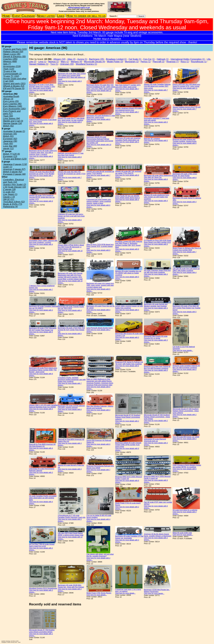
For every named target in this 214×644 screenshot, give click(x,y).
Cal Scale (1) (135, 59)
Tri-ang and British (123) (15, 159)
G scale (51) (9, 192)
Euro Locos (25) (11, 101)
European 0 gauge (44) (14, 174)
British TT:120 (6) (11, 154)
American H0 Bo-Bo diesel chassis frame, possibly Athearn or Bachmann (158, 535)
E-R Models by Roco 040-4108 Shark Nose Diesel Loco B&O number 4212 (157, 241)
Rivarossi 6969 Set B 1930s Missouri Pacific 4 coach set (129, 478)
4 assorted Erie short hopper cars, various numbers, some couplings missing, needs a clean (99, 201)
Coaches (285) (10, 59)
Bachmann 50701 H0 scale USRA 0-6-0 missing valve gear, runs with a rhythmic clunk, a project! (43, 153)
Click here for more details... (183, 351)
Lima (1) (42, 62)
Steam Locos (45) (12, 54)
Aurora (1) (82, 59)
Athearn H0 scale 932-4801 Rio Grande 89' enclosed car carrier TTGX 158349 (72, 174)
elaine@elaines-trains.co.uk (79, 8)
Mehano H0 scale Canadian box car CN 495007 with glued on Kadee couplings (128, 273)
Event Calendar (24, 16)
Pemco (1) (146, 62)
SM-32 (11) (9, 199)
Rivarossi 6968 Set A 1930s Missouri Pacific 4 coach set (157, 477)
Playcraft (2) (159, 62)
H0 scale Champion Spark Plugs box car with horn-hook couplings (157, 271)
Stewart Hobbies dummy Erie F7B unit (186, 107)
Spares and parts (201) (14, 84)
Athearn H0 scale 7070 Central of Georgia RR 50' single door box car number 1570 (42, 197)
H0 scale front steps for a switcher (185, 510)
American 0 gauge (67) (14, 169)
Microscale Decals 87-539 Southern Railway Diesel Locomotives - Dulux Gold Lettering (186, 411)
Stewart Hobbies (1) (39, 64)
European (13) (10, 156)
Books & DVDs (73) (13, 204)
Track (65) (8, 144)
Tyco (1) (54, 64)
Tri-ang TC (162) (11, 76)
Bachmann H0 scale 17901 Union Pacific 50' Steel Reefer (185, 175)
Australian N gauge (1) (14, 131)
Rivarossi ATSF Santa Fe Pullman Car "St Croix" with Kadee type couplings (129, 363)
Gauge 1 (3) (9, 197)
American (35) (10, 134)
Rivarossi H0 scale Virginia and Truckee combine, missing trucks (184, 140)
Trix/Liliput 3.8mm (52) (14, 202)
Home (6, 16)
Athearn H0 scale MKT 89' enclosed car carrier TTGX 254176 (128, 172)
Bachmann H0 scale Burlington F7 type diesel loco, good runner (101, 117)
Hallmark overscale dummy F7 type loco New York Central (71, 154)
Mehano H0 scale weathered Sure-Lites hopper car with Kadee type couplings (157, 197)
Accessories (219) (12, 66)
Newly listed (46, 16)
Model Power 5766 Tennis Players (99, 593)
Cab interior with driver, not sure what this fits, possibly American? (100, 555)
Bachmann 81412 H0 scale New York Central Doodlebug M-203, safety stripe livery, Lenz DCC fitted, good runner (101, 87)
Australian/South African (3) (11, 98)
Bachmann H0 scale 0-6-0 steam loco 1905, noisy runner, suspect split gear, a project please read (100, 285)
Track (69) (8, 116)
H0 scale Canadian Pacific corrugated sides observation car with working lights (43, 498)
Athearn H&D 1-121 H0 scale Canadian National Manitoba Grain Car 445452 (43, 406)
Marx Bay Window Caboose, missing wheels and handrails (100, 407)
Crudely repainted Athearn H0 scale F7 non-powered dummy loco (129, 109)
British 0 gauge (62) (13, 172)
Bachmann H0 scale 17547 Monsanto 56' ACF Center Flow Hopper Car (43, 329)
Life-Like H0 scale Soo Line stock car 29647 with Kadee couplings (186, 270)
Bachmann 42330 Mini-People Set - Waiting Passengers (157, 591)
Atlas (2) (72, 59)
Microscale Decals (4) (94, 62)
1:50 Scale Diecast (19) (14, 187)
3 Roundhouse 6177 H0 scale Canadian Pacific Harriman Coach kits (72, 516)
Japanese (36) (10, 141)
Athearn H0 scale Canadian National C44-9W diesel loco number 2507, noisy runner (157, 86)
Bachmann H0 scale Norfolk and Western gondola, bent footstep (156, 305)
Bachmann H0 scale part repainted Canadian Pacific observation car (128, 139)
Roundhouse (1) (199, 62)
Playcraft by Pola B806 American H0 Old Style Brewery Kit (42, 445)
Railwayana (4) (10, 207)
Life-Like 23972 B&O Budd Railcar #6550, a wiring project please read (70, 534)
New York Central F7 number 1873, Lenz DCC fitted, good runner (128, 86)
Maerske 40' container (152, 139)
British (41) (8, 126)
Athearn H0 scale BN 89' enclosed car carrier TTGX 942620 (100, 172)
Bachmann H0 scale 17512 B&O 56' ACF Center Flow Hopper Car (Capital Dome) (186, 308)
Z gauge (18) (9, 189)
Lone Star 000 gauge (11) (10, 147)
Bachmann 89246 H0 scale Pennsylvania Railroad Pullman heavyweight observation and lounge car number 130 (100, 140)
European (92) (10, 139)
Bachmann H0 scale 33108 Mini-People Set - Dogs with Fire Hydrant (71, 586)
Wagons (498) (10, 61)
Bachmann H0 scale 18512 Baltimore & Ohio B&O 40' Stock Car (158, 176)
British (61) (8, 136)
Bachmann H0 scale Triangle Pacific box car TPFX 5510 (71, 308)
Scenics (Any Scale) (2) (15, 185)
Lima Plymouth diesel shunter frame (99, 328)
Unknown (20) (67, 64)
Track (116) (9, 69)
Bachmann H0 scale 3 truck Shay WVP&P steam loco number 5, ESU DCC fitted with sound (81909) (42, 87)
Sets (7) (7, 64)
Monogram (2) (132, 62)
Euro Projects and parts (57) (12, 112)
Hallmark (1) (163, 59)
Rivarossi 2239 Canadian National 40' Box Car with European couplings (186, 367)
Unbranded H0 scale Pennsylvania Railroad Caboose (42, 470)
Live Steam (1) (10, 194)
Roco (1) (185, 62)
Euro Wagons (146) (13, 106)
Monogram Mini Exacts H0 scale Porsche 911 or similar (156, 337)
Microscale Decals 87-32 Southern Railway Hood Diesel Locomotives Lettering (128, 417)
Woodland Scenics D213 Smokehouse (43, 588)
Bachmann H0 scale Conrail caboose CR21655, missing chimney (71, 407)
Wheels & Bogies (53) (14, 86)
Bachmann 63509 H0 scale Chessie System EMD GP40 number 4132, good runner (128, 445)
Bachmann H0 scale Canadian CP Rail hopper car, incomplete (129, 537)
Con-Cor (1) (149, 59)
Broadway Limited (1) (116, 59)
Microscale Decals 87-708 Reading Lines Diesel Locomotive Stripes (42, 631)
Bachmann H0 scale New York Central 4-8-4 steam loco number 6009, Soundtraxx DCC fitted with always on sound (72, 76)
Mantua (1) (54, 62)
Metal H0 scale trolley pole (182, 533)
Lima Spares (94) (12, 118)
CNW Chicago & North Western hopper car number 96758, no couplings (187, 466)
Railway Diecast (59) (13, 52)
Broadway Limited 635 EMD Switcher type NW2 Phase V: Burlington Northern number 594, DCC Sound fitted (129, 244)
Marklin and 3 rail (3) (13, 121)
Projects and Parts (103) (15, 49)
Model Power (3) (115, 62)
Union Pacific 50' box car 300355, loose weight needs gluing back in (127, 197)
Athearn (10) (59, 59)
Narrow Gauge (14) (13, 123)
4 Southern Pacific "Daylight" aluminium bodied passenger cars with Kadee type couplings (72, 380)
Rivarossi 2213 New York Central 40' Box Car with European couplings (157, 367)
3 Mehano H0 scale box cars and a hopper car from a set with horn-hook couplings (71, 216)
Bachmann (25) (97, 59)
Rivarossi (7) (173, 62)
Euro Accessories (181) (14, 109)
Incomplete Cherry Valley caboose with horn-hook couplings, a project (43, 241)
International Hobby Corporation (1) (188, 59)
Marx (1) (65, 62)
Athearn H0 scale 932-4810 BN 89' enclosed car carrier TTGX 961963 (42, 173)
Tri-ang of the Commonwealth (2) (12, 73)
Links (61, 16)
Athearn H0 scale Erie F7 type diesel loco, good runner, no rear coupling (71, 119)
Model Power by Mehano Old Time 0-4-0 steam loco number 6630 (187, 249)
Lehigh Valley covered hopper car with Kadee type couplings (129, 307)
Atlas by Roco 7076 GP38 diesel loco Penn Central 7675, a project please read (100, 246)
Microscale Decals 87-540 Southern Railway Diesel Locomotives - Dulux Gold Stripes (157, 417)
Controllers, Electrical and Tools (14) (13, 181)
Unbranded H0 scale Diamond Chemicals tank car (155, 440)
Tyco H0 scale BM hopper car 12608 (186, 437)
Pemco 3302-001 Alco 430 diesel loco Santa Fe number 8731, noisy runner (186, 85)
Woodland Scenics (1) (86, 64)
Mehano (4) (76, 62)
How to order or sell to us (86, 16)
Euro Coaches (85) (12, 104)
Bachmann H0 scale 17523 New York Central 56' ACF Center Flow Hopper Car (71, 330)
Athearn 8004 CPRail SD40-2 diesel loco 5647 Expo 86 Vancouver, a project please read (71, 247)
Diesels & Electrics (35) (14, 57)
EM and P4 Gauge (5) (14, 88)
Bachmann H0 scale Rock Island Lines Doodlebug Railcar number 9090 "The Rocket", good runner (43, 370)
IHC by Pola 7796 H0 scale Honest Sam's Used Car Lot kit (42, 545)
